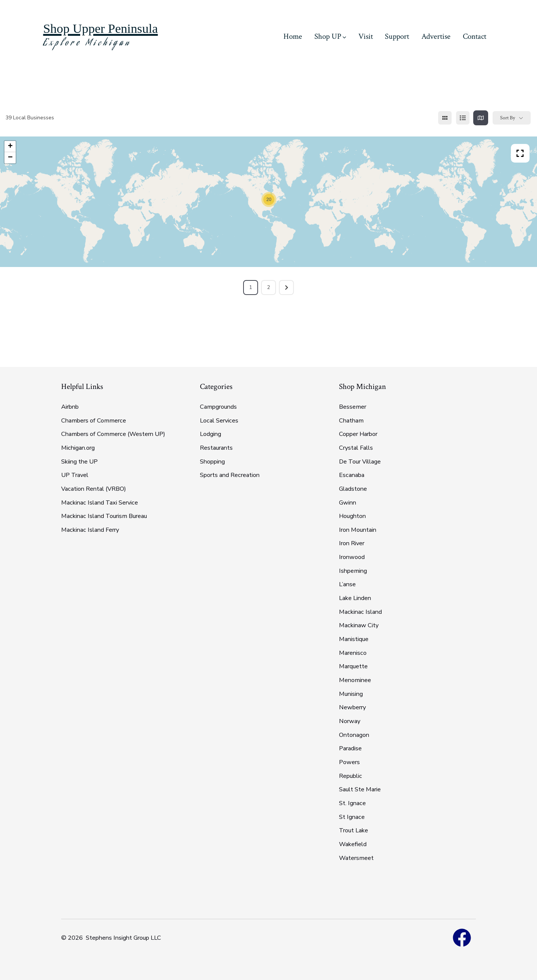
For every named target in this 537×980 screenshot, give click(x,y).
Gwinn (348, 503)
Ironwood (352, 557)
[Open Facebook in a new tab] (462, 938)
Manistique (354, 639)
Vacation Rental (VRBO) (94, 489)
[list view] (463, 118)
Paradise (350, 748)
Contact (475, 36)
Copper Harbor (358, 434)
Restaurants (216, 448)
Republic (351, 776)
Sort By (508, 118)
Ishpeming (353, 571)
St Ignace (352, 817)
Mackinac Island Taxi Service (100, 503)
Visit (366, 36)
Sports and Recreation (230, 475)
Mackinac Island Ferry (90, 530)
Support (397, 36)
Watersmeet (356, 858)
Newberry (352, 707)
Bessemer (353, 407)
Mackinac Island (360, 612)
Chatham (351, 421)
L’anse (347, 584)
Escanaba (352, 475)
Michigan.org (78, 448)
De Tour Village (360, 462)
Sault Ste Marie (360, 789)
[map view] (481, 118)
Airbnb (70, 407)
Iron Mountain (358, 530)
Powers (349, 762)
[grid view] (445, 118)
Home (293, 36)
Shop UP (330, 36)
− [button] (10, 158)
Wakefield (353, 844)
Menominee (355, 680)
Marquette (353, 666)
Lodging (211, 434)
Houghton (352, 516)
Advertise (436, 36)
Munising (351, 694)
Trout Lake (354, 830)
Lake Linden (355, 598)
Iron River (352, 543)
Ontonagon (354, 735)
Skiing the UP (79, 462)
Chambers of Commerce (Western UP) (113, 434)
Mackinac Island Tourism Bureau (104, 516)
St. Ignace (352, 803)
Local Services (219, 421)
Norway (350, 721)
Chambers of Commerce (94, 421)
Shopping (212, 462)
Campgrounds (218, 407)
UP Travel (75, 475)
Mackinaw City (359, 625)
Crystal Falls (356, 448)
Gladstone (353, 489)
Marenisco (353, 653)
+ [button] (10, 147)
